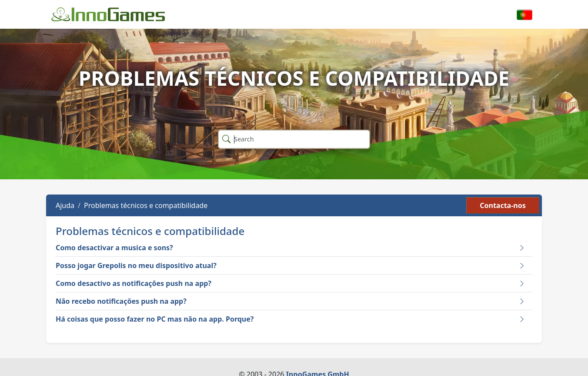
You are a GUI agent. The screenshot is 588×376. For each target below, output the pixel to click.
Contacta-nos (503, 205)
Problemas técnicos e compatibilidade (146, 205)
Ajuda (65, 205)
